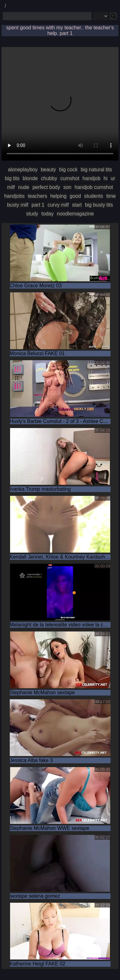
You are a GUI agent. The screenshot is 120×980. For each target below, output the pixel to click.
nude (24, 187)
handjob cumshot (94, 187)
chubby (49, 178)
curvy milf (58, 205)
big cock (69, 170)
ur (113, 178)
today (47, 214)
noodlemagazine (75, 214)
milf (11, 187)
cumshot (70, 178)
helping (59, 196)
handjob (91, 178)
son (67, 187)
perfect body (46, 187)
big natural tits (96, 170)
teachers (37, 196)
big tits (12, 178)
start (77, 205)
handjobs (14, 196)
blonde (30, 178)
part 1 (38, 205)
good (75, 196)
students (94, 196)
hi (106, 178)
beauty (48, 170)
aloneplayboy (23, 170)
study (32, 214)
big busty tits (99, 205)
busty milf (18, 205)
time (111, 196)
